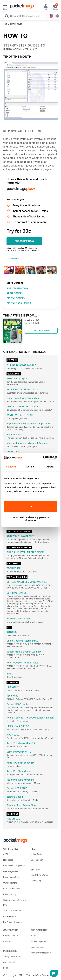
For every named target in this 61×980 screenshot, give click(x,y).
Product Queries (11, 936)
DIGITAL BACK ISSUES (19, 303)
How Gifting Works (39, 875)
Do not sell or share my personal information (30, 519)
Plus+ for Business (12, 889)
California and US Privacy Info (15, 902)
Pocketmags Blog (11, 877)
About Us (35, 936)
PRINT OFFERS (15, 293)
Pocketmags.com (39, 941)
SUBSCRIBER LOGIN (17, 288)
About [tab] (50, 467)
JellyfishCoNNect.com (41, 953)
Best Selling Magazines (14, 866)
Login (6, 968)
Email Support (37, 860)
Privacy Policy (10, 894)
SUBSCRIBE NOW (24, 241)
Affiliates (7, 941)
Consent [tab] (11, 467)
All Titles (7, 854)
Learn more (13, 258)
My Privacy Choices (12, 922)
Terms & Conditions (12, 911)
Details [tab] (31, 467)
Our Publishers (10, 883)
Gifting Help (36, 881)
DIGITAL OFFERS (16, 298)
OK (30, 506)
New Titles (8, 860)
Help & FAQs (36, 854)
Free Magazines (11, 871)
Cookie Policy (10, 916)
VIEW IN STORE (41, 331)
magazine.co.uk (38, 947)
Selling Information (12, 956)
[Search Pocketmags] (7, 16)
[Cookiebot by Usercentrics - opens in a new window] (43, 458)
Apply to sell (9, 962)
